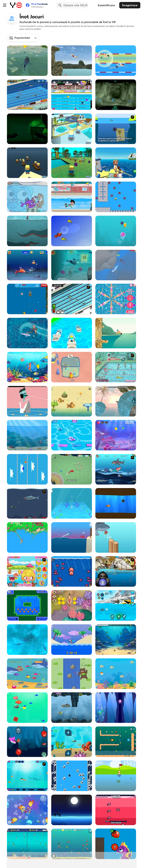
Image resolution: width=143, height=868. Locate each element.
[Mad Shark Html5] (72, 844)
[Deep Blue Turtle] (116, 708)
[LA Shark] (27, 61)
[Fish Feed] (72, 503)
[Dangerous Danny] (27, 299)
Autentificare (106, 5)
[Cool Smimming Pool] (116, 367)
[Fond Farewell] (72, 810)
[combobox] (23, 38)
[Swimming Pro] (27, 95)
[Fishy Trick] (27, 708)
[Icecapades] (72, 776)
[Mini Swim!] (27, 605)
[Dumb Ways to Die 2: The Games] (27, 401)
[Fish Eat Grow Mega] (27, 844)
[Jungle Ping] (27, 537)
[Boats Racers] (27, 469)
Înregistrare (130, 5)
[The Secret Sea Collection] (116, 469)
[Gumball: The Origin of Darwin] (27, 197)
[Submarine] (116, 129)
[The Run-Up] (72, 674)
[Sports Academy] (72, 95)
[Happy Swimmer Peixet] (72, 231)
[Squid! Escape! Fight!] (72, 571)
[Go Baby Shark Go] (27, 742)
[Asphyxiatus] (27, 129)
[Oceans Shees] (116, 265)
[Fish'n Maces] (116, 503)
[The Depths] (116, 95)
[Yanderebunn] (116, 810)
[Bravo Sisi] (27, 776)
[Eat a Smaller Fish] (27, 265)
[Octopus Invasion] (72, 469)
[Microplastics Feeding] (116, 742)
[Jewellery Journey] (116, 197)
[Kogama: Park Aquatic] (72, 163)
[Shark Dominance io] (27, 333)
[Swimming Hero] (116, 61)
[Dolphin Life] (27, 435)
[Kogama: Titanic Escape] (27, 163)
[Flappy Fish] (116, 537)
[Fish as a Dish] (27, 367)
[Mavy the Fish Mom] (72, 401)
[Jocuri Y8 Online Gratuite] (16, 5)
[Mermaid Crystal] (116, 435)
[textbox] (23, 38)
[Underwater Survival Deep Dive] (116, 605)
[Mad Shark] (27, 503)
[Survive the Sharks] (27, 640)
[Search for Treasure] (72, 742)
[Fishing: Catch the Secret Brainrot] (116, 163)
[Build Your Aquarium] (72, 367)
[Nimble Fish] (27, 810)
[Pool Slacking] (27, 571)
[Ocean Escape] (116, 231)
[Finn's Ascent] (116, 401)
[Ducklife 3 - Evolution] (116, 776)
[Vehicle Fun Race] (72, 333)
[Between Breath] (27, 231)
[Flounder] (116, 674)
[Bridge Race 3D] (72, 435)
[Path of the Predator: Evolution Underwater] (116, 640)
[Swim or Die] (72, 640)
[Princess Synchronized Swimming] (116, 299)
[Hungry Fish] (27, 674)
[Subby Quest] (72, 265)
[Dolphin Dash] (72, 537)
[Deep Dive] (72, 605)
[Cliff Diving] (116, 333)
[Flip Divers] (72, 61)
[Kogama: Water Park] (72, 129)
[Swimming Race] (72, 299)
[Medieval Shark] (116, 571)
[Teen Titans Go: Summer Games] (72, 197)
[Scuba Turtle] (72, 708)
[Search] (59, 5)
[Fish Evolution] (116, 844)
